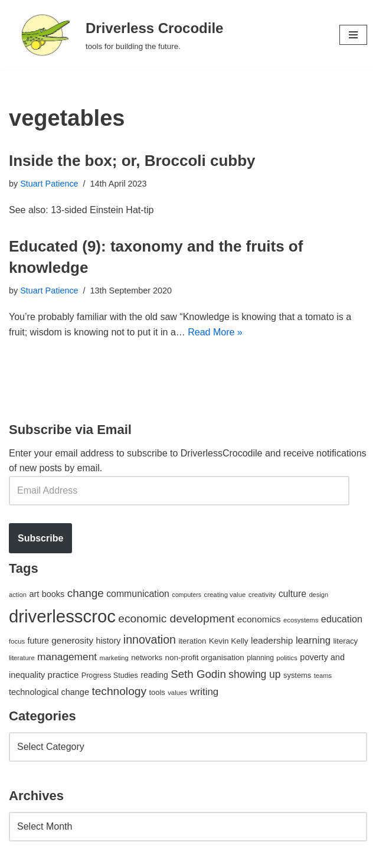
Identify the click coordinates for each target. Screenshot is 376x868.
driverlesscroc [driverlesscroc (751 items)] (62, 616)
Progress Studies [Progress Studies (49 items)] (110, 676)
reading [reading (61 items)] (154, 675)
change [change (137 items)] (86, 593)
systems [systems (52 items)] (297, 675)
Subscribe (40, 538)
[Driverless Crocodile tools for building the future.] (116, 35)
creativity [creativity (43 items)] (262, 594)
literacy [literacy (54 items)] (345, 641)
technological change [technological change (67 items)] (49, 692)
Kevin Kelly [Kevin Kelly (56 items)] (229, 641)
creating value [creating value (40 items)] (225, 595)
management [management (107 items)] (67, 657)
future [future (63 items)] (38, 641)
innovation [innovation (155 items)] (150, 639)
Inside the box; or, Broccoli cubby (132, 161)
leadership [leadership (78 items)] (272, 640)
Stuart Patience (49, 184)
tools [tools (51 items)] (157, 692)
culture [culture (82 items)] (292, 594)
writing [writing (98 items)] (204, 692)
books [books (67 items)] (53, 594)
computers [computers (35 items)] (187, 595)
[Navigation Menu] (353, 35)
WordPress (114, 856)
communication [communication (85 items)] (138, 594)
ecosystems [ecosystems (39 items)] (301, 620)
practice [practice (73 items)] (63, 675)
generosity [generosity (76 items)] (72, 640)
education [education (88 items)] (342, 619)
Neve (20, 856)
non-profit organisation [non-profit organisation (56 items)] (205, 657)
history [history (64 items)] (109, 641)
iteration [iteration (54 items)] (192, 641)
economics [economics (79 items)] (259, 619)
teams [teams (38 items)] (323, 676)
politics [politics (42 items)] (287, 657)
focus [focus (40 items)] (17, 641)
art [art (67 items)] (34, 594)
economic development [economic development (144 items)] (176, 619)
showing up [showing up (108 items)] (254, 674)
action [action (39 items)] (18, 595)
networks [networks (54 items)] (147, 657)
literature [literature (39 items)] (22, 658)
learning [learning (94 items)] (313, 640)
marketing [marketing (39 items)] (114, 658)
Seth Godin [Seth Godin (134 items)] (198, 674)
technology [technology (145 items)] (119, 691)
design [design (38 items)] (318, 595)
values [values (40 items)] (177, 693)
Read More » (215, 332)
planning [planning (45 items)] (260, 658)
